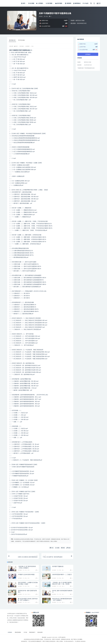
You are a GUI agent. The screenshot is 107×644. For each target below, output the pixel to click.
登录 (99, 3)
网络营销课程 (18, 632)
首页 (17, 46)
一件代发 (25, 632)
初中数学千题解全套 (58, 566)
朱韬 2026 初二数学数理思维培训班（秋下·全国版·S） (62, 599)
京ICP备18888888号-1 (69, 641)
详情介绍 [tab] (12, 40)
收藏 (57, 548)
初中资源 (22, 46)
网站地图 (44, 637)
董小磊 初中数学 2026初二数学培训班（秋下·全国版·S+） (28, 599)
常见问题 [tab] (21, 40)
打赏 (52, 548)
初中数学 (41, 16)
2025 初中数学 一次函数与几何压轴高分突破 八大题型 (28, 583)
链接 (68, 548)
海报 (63, 548)
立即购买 (88, 54)
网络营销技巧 (32, 632)
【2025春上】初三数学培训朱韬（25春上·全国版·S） (27, 567)
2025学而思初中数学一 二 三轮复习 (62, 574)
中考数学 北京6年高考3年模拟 (26, 574)
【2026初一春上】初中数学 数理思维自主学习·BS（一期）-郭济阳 (62, 583)
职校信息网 (40, 632)
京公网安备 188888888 (80, 641)
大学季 (60, 637)
